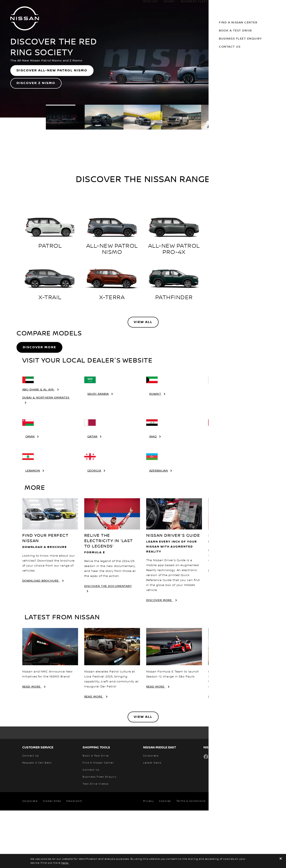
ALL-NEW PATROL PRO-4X (174, 249)
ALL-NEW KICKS (236, 246)
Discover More (39, 376)
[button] (280, 5)
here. (65, 863)
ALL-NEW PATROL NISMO (112, 249)
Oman (30, 494)
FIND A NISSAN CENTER (227, 628)
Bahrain (218, 451)
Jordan (217, 494)
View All (143, 322)
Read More (32, 744)
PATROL (50, 246)
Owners (221, 6)
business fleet (190, 6)
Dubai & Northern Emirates (46, 455)
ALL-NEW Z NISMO (236, 298)
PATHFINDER (174, 298)
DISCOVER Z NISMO (36, 83)
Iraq (153, 494)
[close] (281, 859)
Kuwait (155, 451)
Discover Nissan (253, 6)
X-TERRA (112, 298)
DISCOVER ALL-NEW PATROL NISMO (52, 70)
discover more (160, 658)
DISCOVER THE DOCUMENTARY (108, 644)
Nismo (165, 6)
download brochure (41, 638)
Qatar (93, 494)
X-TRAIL (50, 298)
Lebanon (33, 528)
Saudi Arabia (98, 451)
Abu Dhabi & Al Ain (39, 447)
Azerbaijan (159, 528)
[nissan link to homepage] (25, 18)
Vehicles (146, 6)
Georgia (94, 528)
